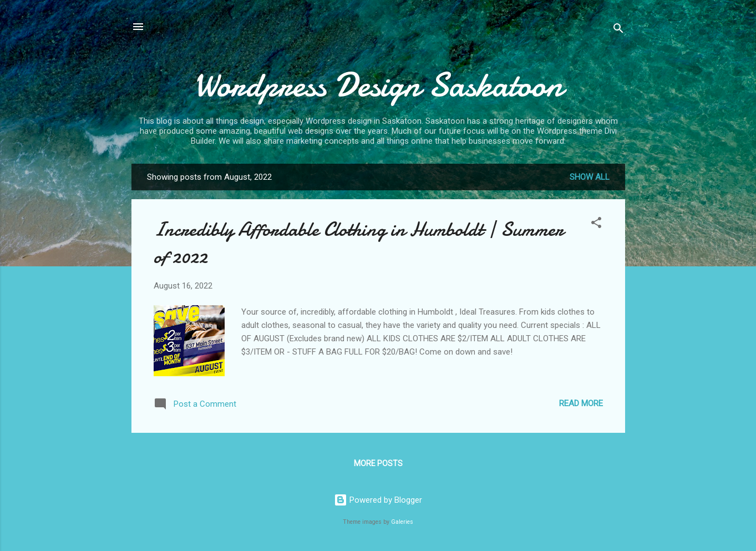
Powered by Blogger (378, 500)
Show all (590, 177)
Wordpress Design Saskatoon (378, 85)
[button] (596, 224)
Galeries (402, 522)
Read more (581, 403)
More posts (378, 463)
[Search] (618, 30)
